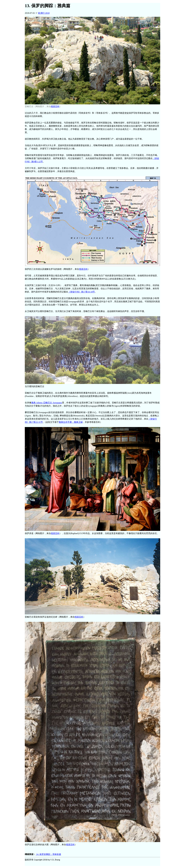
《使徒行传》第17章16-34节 (81, 292)
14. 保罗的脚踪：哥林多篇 (48, 854)
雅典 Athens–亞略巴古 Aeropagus (47, 403)
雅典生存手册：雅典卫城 (71, 422)
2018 (44, 13)
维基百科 (55, 106)
